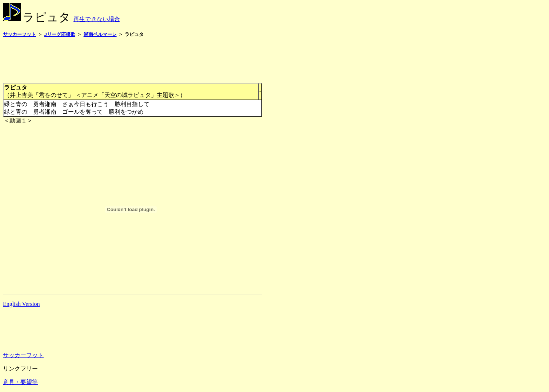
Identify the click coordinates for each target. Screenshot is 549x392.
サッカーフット (23, 355)
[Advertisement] (135, 60)
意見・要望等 (20, 382)
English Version (21, 304)
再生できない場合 (97, 19)
